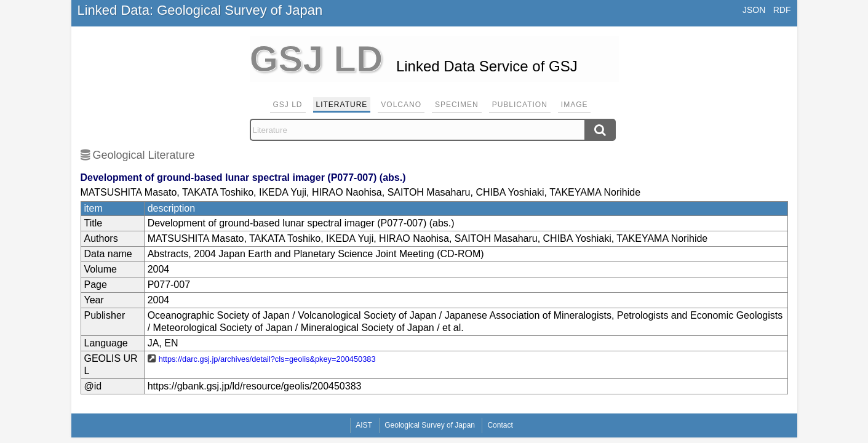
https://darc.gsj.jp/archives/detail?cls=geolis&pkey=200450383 (267, 359)
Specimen (457, 105)
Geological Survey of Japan (430, 425)
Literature (342, 105)
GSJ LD (288, 105)
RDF (782, 10)
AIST (364, 425)
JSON (754, 10)
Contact (500, 425)
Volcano (401, 105)
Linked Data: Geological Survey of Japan (200, 10)
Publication (520, 105)
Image (575, 105)
